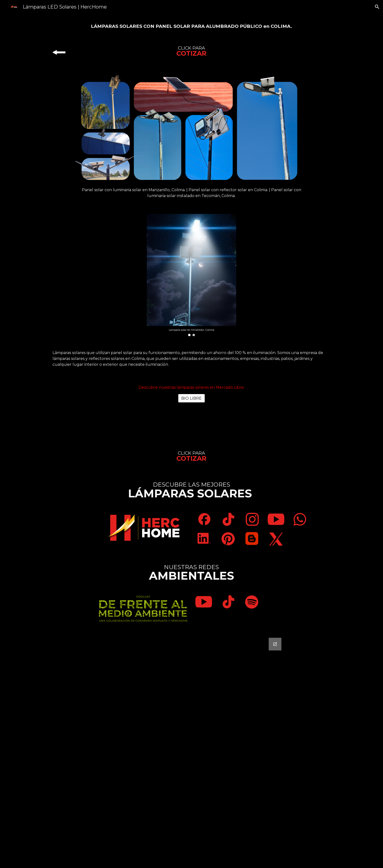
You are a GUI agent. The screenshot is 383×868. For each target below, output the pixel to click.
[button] (377, 7)
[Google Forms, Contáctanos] (191, 750)
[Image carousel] (191, 275)
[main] (191, 26)
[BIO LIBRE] (191, 398)
